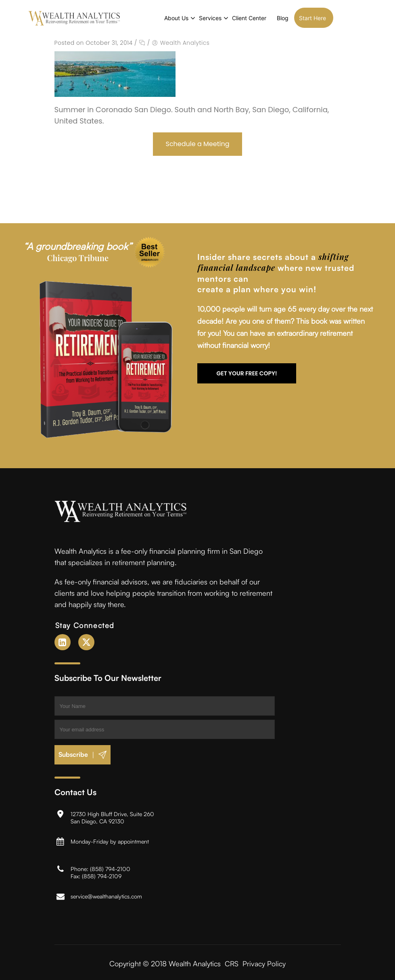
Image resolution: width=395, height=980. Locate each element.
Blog (305, 18)
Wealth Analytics (185, 42)
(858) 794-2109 (102, 875)
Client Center (271, 18)
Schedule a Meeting (198, 143)
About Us (199, 18)
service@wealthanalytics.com (106, 895)
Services (232, 18)
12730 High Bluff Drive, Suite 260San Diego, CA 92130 (112, 817)
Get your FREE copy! (247, 373)
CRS (232, 963)
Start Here (335, 18)
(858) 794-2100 (110, 868)
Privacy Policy (264, 963)
